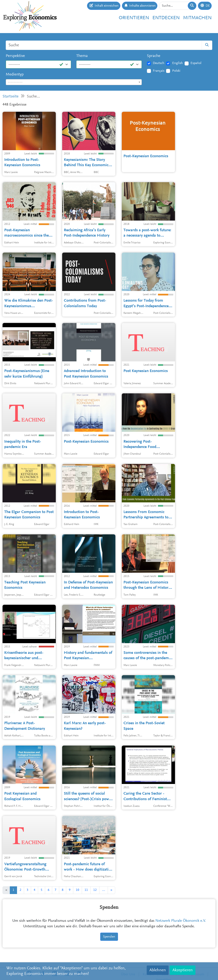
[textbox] (74, 82)
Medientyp (15, 75)
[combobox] (74, 82)
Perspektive (15, 56)
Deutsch (159, 63)
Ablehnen (158, 970)
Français (159, 71)
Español (196, 63)
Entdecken (166, 18)
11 (86, 890)
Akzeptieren (183, 970)
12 (95, 890)
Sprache (154, 56)
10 (77, 890)
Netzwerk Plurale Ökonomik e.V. (181, 921)
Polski (176, 71)
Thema (82, 56)
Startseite (11, 97)
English (178, 63)
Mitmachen (197, 18)
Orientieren (134, 18)
